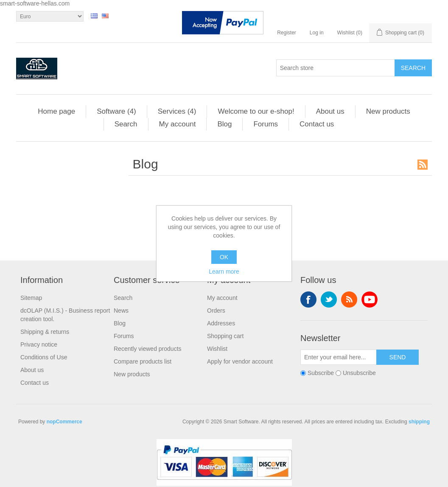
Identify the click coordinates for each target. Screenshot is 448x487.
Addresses (221, 323)
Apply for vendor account (240, 361)
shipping (419, 422)
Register (287, 33)
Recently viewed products (148, 349)
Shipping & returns (45, 332)
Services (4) (177, 111)
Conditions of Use (44, 357)
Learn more (224, 271)
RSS (423, 165)
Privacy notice (39, 344)
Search (126, 124)
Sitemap (31, 298)
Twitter (329, 299)
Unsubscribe (359, 373)
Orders (216, 311)
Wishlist (217, 349)
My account (178, 124)
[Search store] (336, 68)
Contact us (317, 124)
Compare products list (143, 361)
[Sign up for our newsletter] (339, 357)
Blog (224, 124)
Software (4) (116, 111)
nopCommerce (64, 422)
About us (330, 111)
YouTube (370, 299)
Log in (317, 33)
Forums (266, 124)
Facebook (308, 299)
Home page (56, 111)
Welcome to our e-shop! (256, 111)
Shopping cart (225, 336)
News (121, 311)
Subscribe (321, 373)
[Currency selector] (50, 16)
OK (224, 257)
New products (388, 111)
